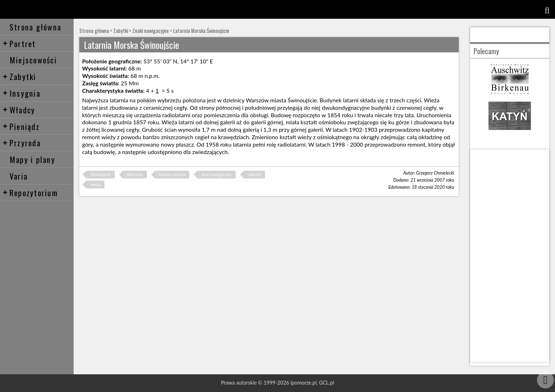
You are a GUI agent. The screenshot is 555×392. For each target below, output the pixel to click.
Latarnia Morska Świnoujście (201, 31)
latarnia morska (172, 174)
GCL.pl (326, 383)
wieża (95, 184)
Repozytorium (30, 192)
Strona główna (35, 27)
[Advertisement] (510, 256)
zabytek (254, 174)
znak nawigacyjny (217, 174)
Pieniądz (21, 126)
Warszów (135, 174)
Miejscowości (33, 60)
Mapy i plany (32, 159)
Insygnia (21, 93)
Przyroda (22, 143)
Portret (19, 43)
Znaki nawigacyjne (151, 31)
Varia (19, 176)
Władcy (19, 110)
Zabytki (19, 76)
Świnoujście (101, 174)
